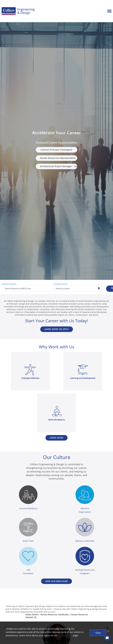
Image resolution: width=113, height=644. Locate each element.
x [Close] (108, 631)
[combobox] (27, 289)
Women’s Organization (85, 510)
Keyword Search (9, 284)
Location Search (60, 284)
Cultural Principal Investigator (56, 150)
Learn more (56, 438)
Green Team (28, 541)
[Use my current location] (99, 288)
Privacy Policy (65, 635)
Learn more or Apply (57, 329)
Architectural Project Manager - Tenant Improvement (59, 166)
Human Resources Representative (58, 158)
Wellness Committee (85, 541)
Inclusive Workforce (28, 508)
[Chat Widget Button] (107, 639)
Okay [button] (98, 633)
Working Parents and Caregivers (85, 572)
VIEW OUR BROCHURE (56, 581)
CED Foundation (28, 572)
